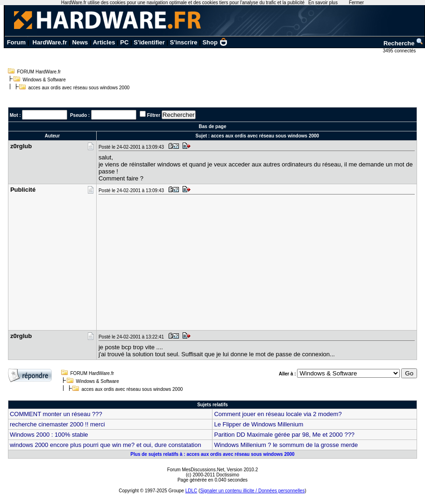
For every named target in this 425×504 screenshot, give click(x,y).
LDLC (191, 491)
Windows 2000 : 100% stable (49, 435)
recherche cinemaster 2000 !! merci (57, 424)
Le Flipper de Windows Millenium (259, 424)
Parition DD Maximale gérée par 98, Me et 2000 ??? (284, 435)
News (80, 42)
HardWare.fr (50, 42)
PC (124, 42)
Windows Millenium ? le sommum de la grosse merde (286, 445)
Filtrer (154, 115)
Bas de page (213, 126)
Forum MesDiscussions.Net (196, 470)
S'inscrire (184, 42)
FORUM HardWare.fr (39, 72)
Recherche (404, 43)
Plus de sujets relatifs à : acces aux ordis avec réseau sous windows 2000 (212, 454)
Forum (16, 42)
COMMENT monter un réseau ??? (56, 414)
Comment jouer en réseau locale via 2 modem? (278, 414)
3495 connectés (400, 51)
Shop (215, 42)
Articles (104, 42)
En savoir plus (323, 3)
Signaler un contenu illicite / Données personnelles (252, 491)
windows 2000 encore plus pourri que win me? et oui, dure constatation (106, 445)
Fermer (356, 3)
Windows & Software (44, 80)
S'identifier (149, 42)
